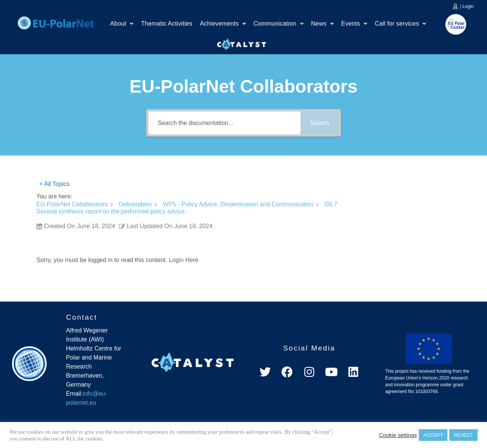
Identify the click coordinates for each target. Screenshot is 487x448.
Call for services (400, 24)
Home (56, 22)
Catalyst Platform (242, 43)
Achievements (223, 24)
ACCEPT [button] (433, 435)
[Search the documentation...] (224, 123)
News (322, 24)
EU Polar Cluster (450, 24)
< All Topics (55, 184)
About (122, 24)
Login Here (183, 260)
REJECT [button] (463, 435)
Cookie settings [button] (398, 435)
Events (354, 24)
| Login (467, 6)
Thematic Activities (166, 24)
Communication (279, 24)
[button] (122, 24)
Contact (82, 317)
